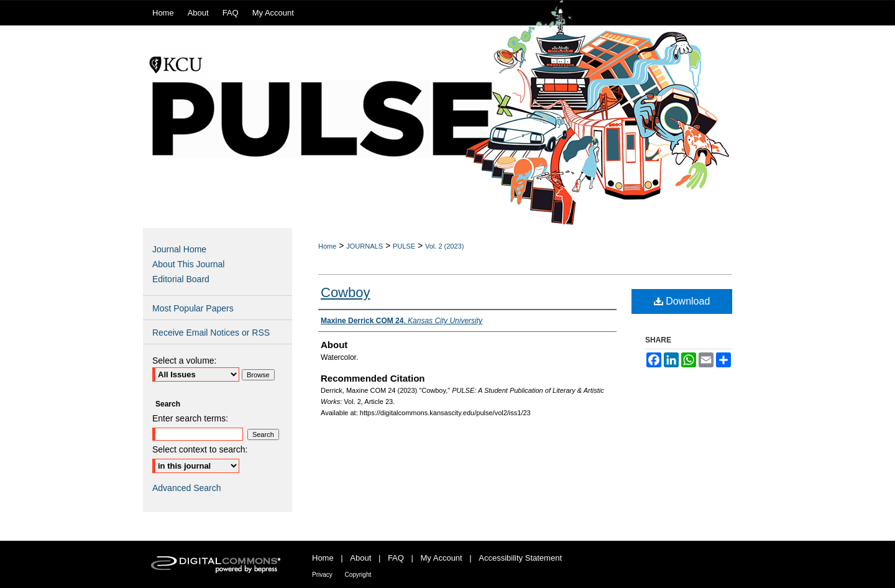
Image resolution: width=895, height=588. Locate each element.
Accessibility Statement (520, 558)
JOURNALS (365, 246)
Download (682, 301)
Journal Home (179, 249)
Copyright (358, 575)
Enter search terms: (190, 418)
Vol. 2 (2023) (444, 246)
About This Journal (188, 264)
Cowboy (345, 292)
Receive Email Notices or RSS (211, 333)
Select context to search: (200, 449)
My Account (442, 558)
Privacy (322, 575)
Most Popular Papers (193, 308)
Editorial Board (181, 279)
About (360, 558)
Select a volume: (185, 361)
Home (327, 246)
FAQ (396, 558)
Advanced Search (187, 488)
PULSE (404, 246)
